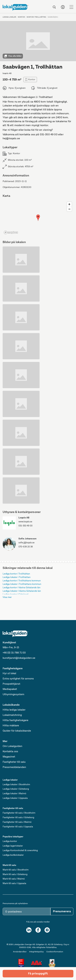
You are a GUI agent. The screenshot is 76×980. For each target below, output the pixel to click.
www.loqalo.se (25, 522)
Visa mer (7, 597)
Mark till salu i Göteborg (15, 874)
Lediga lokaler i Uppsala (15, 798)
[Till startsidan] (15, 7)
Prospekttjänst (11, 684)
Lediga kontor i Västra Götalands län (22, 588)
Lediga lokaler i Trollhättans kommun (22, 584)
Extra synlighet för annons (18, 679)
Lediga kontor (10, 841)
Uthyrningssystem (13, 694)
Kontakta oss (10, 752)
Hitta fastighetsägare (15, 720)
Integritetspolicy (36, 952)
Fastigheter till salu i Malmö (17, 822)
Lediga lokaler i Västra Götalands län (22, 591)
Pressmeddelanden (14, 767)
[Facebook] (38, 930)
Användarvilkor (20, 952)
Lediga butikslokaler (13, 855)
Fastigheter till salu (14, 762)
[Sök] (54, 7)
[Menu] (71, 7)
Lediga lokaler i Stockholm (16, 785)
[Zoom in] (69, 204)
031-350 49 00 (25, 526)
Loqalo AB (24, 518)
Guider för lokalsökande (17, 731)
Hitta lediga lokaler (14, 710)
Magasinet (9, 757)
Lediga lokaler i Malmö (14, 794)
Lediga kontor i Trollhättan (16, 574)
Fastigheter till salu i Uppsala (18, 827)
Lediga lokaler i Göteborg (16, 789)
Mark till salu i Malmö (14, 879)
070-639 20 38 (26, 547)
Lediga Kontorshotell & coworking (20, 850)
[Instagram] (47, 930)
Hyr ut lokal (9, 674)
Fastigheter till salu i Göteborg (18, 817)
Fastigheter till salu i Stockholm (19, 813)
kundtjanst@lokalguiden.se (19, 658)
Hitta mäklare (11, 726)
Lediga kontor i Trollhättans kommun (22, 581)
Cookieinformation (55, 952)
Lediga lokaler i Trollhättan (17, 577)
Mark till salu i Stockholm (16, 870)
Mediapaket (10, 689)
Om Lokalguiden (12, 746)
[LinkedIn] (29, 930)
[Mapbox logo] (11, 232)
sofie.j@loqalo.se (26, 543)
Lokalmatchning (12, 715)
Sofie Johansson (27, 539)
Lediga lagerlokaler (13, 846)
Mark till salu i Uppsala (14, 883)
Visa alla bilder (13, 56)
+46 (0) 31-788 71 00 (14, 653)
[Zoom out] (69, 209)
